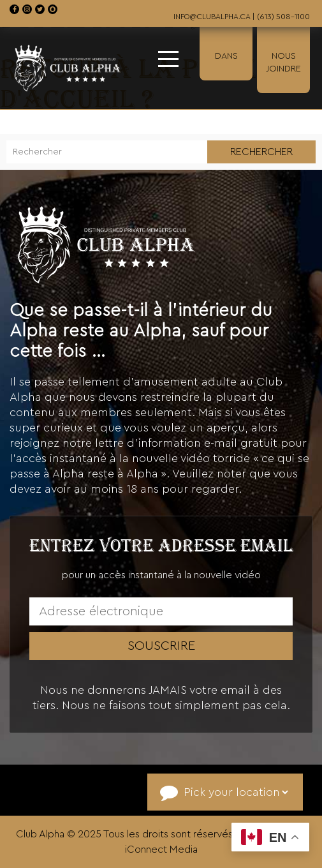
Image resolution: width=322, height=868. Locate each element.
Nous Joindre (283, 63)
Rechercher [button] (261, 152)
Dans (226, 56)
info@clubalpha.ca (212, 17)
